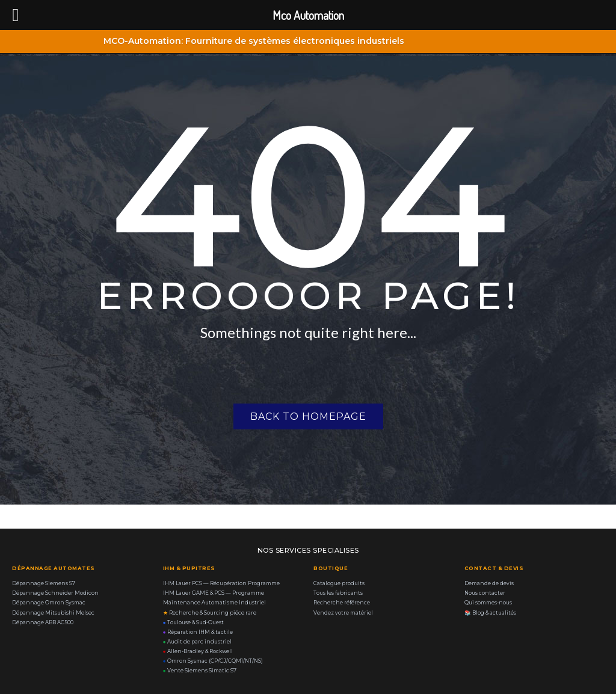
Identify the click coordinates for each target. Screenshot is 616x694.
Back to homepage (308, 416)
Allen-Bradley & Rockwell (198, 651)
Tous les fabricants (338, 593)
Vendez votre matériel (343, 613)
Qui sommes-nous (488, 603)
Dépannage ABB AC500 (43, 622)
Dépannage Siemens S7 (44, 583)
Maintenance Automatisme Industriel (214, 603)
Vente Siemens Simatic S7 (200, 671)
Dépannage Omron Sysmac (49, 603)
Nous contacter (485, 593)
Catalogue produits (339, 583)
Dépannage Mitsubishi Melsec (53, 613)
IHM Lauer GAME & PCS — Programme (214, 593)
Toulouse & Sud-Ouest (193, 622)
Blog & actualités (490, 613)
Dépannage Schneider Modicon (55, 593)
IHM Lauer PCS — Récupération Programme (221, 583)
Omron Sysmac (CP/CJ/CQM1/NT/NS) (213, 661)
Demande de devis (489, 583)
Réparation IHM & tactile (198, 632)
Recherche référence (342, 603)
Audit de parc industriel (197, 642)
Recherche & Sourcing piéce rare (210, 613)
